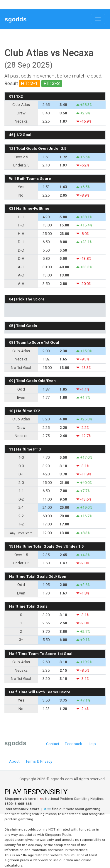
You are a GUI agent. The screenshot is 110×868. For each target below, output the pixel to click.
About (15, 761)
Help (92, 744)
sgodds (16, 19)
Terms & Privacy (39, 761)
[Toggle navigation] (98, 19)
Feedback (73, 744)
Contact (53, 744)
